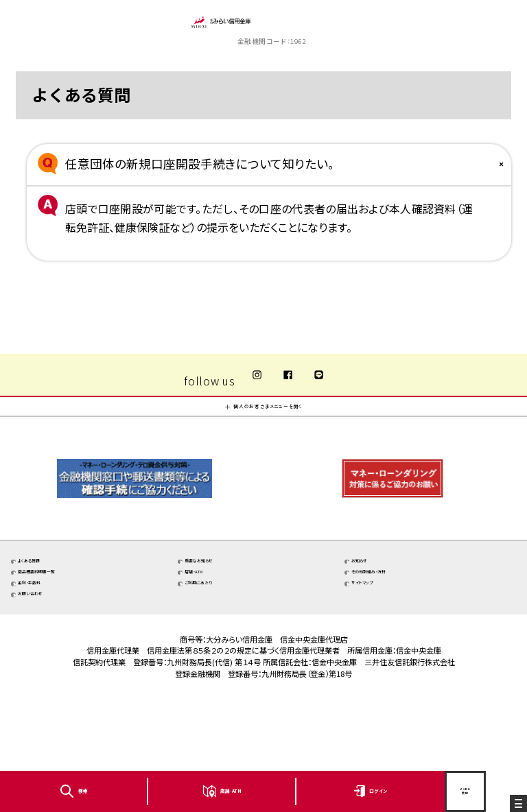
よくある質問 (54, 605)
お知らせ (379, 605)
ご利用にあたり (226, 644)
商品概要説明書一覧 (71, 624)
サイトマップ (386, 644)
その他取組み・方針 (402, 624)
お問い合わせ (56, 664)
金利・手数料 (55, 644)
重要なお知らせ (227, 605)
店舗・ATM (218, 624)
